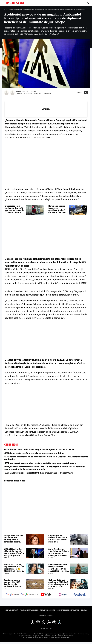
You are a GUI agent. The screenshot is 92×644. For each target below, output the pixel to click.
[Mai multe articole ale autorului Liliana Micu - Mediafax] (12, 93)
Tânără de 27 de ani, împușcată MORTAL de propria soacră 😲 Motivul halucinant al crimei (14, 568)
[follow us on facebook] (80, 595)
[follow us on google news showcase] (29, 595)
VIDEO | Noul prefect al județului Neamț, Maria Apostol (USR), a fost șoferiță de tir (14, 552)
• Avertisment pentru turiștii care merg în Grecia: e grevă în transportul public (39, 449)
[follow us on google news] (12, 595)
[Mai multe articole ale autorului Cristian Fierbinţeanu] (6, 93)
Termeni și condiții (47, 610)
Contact (84, 610)
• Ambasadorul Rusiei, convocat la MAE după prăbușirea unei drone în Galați (38, 473)
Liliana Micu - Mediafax (42, 93)
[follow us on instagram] (63, 595)
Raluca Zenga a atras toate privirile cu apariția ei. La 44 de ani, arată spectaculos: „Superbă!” (59, 568)
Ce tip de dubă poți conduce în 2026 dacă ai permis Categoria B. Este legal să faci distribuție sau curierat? (58, 583)
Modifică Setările (46, 616)
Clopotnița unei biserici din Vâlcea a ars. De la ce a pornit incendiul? (58, 539)
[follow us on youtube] (46, 595)
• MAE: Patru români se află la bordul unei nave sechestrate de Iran (34, 453)
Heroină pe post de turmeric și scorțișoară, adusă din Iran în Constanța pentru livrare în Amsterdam (58, 209)
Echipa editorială (11, 610)
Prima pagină (9, 9)
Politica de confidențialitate (68, 610)
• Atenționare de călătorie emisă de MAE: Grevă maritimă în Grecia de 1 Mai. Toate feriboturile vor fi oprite (46, 458)
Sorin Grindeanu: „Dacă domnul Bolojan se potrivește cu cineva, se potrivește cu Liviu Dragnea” (59, 552)
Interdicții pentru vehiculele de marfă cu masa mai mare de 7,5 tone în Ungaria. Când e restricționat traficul (14, 209)
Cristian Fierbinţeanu (24, 93)
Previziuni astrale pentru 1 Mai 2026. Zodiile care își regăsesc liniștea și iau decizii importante (14, 583)
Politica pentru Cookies (29, 610)
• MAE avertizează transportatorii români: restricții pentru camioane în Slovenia (40, 463)
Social (17, 9)
